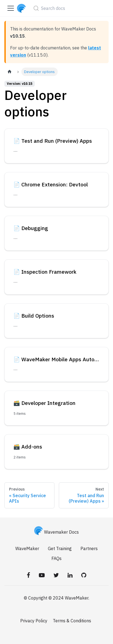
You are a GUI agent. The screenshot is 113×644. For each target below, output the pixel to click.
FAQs (57, 558)
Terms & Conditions (72, 621)
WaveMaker (27, 548)
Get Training (60, 548)
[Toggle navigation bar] (11, 8)
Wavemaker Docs (57, 532)
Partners (89, 548)
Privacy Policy (34, 621)
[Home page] (10, 72)
